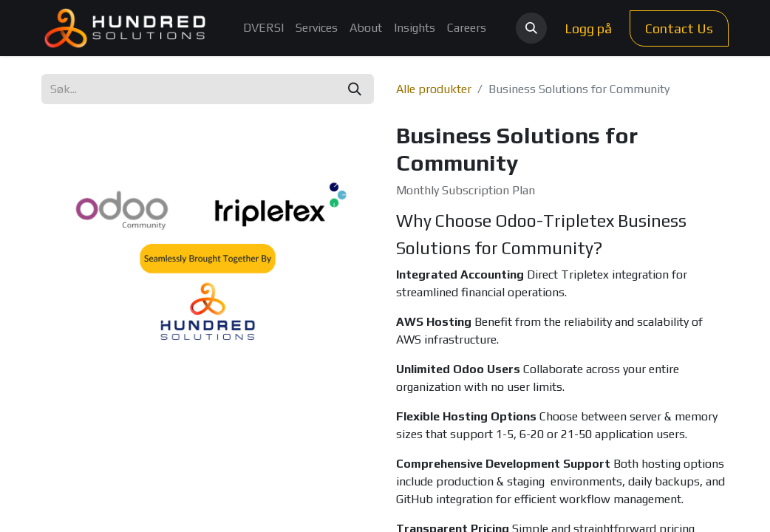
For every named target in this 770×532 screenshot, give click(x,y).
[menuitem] (263, 28)
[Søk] (355, 89)
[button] (531, 28)
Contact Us (679, 28)
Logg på (588, 28)
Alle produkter (434, 89)
